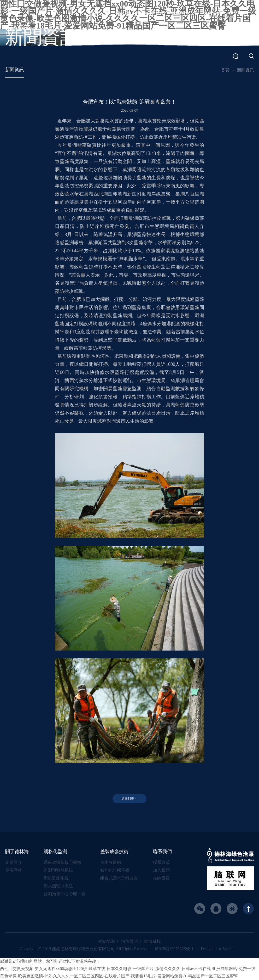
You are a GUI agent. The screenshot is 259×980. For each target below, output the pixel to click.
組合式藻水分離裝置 (119, 878)
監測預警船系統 (58, 870)
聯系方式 (161, 863)
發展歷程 (14, 870)
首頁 (225, 70)
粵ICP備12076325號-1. (174, 949)
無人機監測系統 (58, 886)
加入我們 (161, 870)
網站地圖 (107, 942)
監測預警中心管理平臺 (64, 894)
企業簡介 (14, 863)
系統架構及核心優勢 (62, 863)
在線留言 (161, 878)
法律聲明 (129, 942)
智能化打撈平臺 (115, 870)
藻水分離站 (111, 863)
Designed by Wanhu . (219, 949)
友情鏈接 (152, 942)
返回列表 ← (130, 799)
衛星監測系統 (56, 878)
